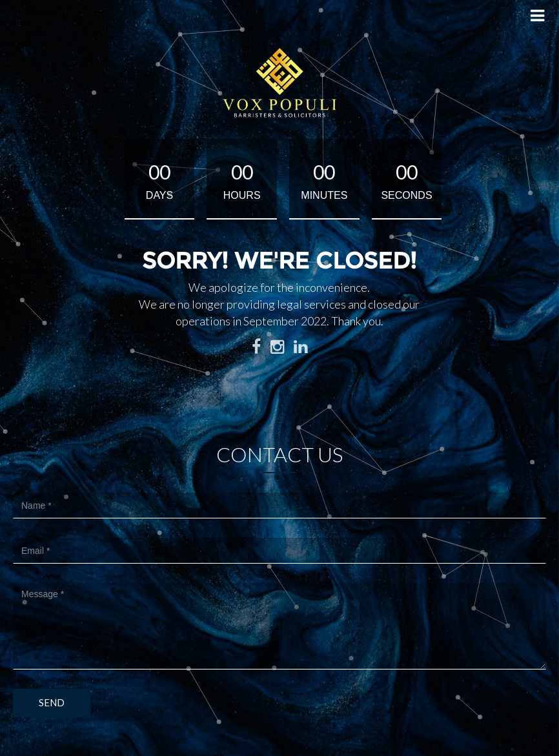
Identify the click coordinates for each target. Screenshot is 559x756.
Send (52, 702)
